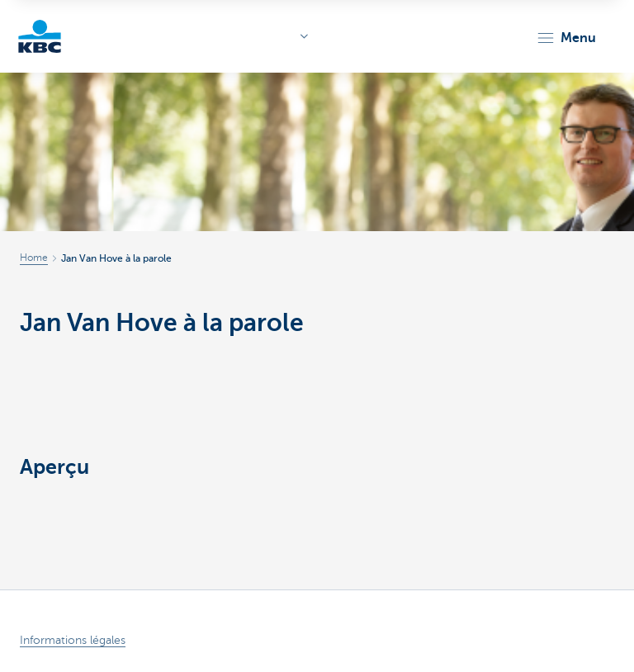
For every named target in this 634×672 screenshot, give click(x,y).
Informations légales (73, 640)
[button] (566, 38)
